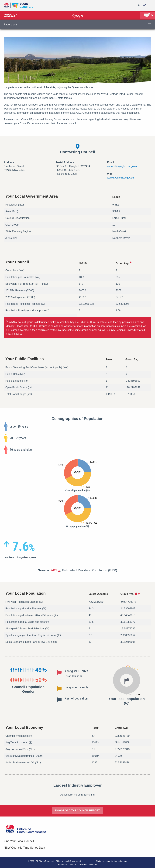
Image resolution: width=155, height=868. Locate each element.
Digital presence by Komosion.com (112, 861)
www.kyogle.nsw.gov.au (121, 178)
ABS (54, 570)
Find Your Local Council (19, 841)
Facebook (63, 865)
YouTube (82, 865)
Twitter (73, 865)
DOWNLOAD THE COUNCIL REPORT (77, 811)
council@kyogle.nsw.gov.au (123, 166)
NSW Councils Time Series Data (24, 848)
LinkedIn (93, 865)
